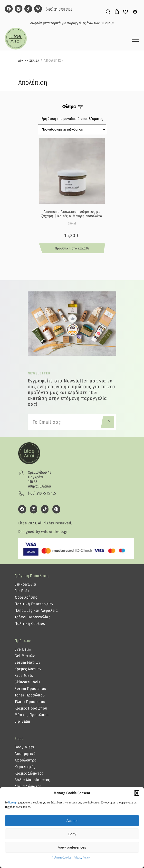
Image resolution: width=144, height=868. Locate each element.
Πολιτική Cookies (62, 858)
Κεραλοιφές (25, 767)
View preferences (72, 847)
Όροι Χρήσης (26, 597)
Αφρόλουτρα (26, 760)
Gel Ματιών (25, 656)
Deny (72, 834)
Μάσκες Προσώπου (32, 715)
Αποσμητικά (25, 754)
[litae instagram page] (19, 9)
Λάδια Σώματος (28, 786)
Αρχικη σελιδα (29, 61)
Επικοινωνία (25, 584)
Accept (72, 821)
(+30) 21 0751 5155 (59, 9)
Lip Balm (22, 721)
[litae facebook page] (9, 9)
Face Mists (24, 675)
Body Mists (24, 747)
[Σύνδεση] (135, 12)
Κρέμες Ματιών (28, 669)
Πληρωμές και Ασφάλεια (36, 610)
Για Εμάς (22, 591)
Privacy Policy (82, 858)
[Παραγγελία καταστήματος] (72, 129)
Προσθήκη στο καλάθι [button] (72, 248)
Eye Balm (23, 649)
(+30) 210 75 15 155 (42, 493)
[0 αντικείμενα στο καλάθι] (117, 12)
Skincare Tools (28, 682)
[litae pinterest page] (38, 9)
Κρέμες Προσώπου (31, 708)
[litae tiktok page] (28, 9)
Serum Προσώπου (30, 689)
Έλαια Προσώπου (30, 702)
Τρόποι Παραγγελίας (33, 617)
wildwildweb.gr (54, 532)
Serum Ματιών (28, 662)
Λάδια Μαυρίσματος (32, 780)
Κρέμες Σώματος (29, 773)
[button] (137, 793)
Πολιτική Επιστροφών (34, 604)
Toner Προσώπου (30, 695)
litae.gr (13, 802)
